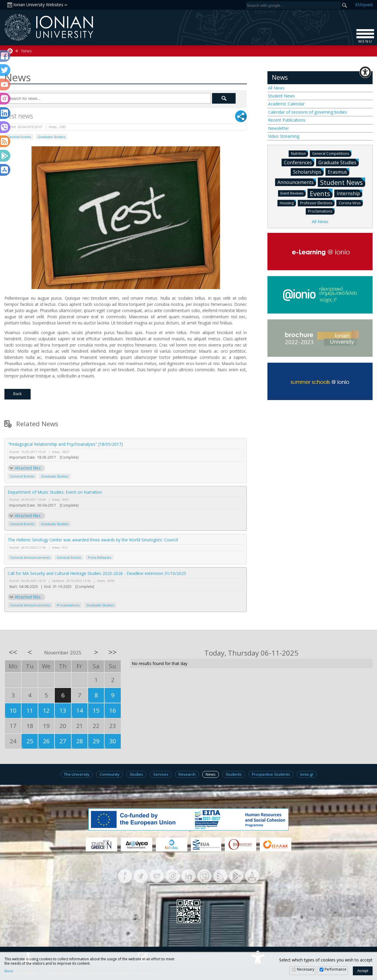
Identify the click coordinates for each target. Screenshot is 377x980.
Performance (335, 969)
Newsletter (278, 128)
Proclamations (68, 605)
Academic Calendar (286, 104)
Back (18, 394)
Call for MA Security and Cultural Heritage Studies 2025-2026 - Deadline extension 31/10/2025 (97, 573)
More (9, 971)
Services (161, 774)
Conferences (299, 162)
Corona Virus (351, 203)
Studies (136, 774)
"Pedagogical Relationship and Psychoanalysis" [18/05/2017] (65, 444)
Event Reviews (293, 193)
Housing (288, 203)
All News (276, 88)
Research (187, 774)
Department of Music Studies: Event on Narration (55, 492)
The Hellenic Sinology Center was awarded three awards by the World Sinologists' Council (93, 540)
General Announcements (30, 557)
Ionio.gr (307, 774)
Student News (281, 96)
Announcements (297, 182)
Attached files (28, 468)
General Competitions (332, 153)
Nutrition (300, 153)
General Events (19, 137)
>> (113, 652)
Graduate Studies (51, 137)
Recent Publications (287, 120)
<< (13, 652)
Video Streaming (284, 136)
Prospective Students (271, 774)
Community (110, 774)
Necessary (306, 969)
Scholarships (308, 172)
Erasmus (339, 172)
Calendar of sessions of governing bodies (307, 112)
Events (321, 193)
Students (234, 774)
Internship (349, 193)
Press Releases (99, 557)
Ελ (364, 5)
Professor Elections (317, 203)
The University (77, 774)
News (26, 51)
